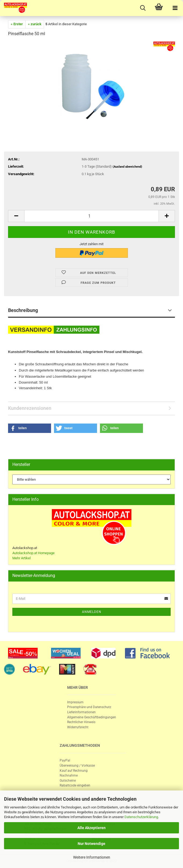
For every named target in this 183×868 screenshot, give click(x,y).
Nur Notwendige (91, 844)
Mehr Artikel (21, 558)
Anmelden (92, 612)
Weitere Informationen (92, 857)
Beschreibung (23, 310)
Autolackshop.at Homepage (33, 553)
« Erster (17, 24)
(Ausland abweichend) (127, 167)
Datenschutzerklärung (141, 817)
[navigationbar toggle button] (175, 8)
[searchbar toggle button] (143, 8)
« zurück (35, 24)
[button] (30, 428)
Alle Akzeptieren (91, 828)
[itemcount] (91, 216)
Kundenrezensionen (30, 408)
